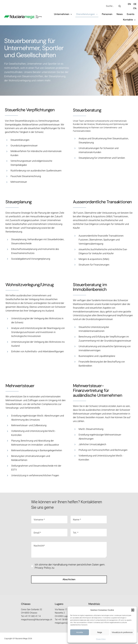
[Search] (120, 6)
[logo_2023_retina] (23, 16)
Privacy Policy (101, 639)
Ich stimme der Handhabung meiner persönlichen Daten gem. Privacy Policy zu (70, 566)
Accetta (80, 632)
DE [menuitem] (135, 4)
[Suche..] (110, 6)
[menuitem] (129, 4)
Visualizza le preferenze (122, 632)
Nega (100, 632)
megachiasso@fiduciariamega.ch (37, 620)
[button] (133, 610)
